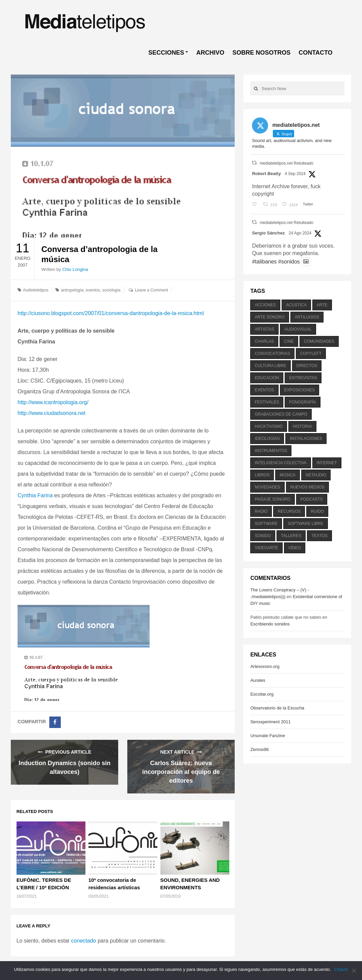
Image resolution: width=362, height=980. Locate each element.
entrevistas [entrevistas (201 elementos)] (303, 378)
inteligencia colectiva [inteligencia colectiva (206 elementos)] (280, 463)
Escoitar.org (262, 694)
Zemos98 (259, 749)
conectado (84, 941)
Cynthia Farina (35, 495)
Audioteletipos (36, 290)
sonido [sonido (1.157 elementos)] (263, 536)
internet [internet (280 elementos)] (327, 463)
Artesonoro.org (265, 666)
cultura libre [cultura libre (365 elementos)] (270, 366)
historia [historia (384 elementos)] (302, 426)
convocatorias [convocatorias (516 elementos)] (272, 354)
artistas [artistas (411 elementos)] (264, 329)
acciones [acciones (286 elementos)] (265, 305)
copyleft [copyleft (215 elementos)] (311, 354)
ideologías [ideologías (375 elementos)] (267, 439)
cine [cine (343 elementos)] (289, 341)
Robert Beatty (266, 174)
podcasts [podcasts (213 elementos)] (312, 499)
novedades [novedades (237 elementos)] (267, 487)
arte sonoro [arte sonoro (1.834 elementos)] (269, 317)
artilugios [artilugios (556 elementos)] (307, 317)
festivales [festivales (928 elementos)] (267, 402)
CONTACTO (315, 53)
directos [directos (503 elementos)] (307, 366)
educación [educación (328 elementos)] (267, 378)
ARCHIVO (210, 53)
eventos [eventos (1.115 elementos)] (264, 390)
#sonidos (289, 262)
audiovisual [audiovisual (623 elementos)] (298, 329)
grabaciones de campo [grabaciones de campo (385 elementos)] (281, 414)
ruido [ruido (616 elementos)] (317, 511)
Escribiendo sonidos (270, 624)
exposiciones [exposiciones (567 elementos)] (300, 390)
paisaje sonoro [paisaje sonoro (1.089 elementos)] (272, 499)
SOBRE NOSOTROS (261, 53)
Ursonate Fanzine (268, 736)
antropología (72, 290)
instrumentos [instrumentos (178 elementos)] (271, 451)
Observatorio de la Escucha (277, 708)
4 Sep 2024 (295, 174)
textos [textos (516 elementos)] (319, 536)
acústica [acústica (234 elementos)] (296, 305)
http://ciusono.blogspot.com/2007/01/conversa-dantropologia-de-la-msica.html (111, 313)
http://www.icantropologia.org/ (53, 402)
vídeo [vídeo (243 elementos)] (295, 548)
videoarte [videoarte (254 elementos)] (266, 548)
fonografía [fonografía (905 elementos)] (302, 402)
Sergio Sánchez (268, 233)
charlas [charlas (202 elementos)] (264, 341)
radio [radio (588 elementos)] (261, 511)
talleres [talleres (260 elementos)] (291, 536)
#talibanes (264, 262)
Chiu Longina (75, 269)
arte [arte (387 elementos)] (322, 305)
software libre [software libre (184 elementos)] (306, 524)
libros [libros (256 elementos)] (262, 475)
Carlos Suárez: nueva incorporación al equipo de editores (181, 772)
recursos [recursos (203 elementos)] (289, 511)
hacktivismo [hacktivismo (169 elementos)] (269, 426)
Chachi (341, 969)
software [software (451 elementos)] (266, 524)
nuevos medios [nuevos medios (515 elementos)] (307, 487)
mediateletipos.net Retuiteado (287, 163)
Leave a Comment (151, 290)
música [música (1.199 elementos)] (288, 475)
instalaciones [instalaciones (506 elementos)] (306, 439)
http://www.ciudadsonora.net (51, 413)
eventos (93, 290)
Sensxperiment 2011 (270, 722)
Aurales (258, 680)
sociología (111, 290)
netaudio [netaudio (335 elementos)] (316, 475)
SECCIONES (166, 53)
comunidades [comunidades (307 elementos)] (319, 341)
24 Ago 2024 (300, 233)
